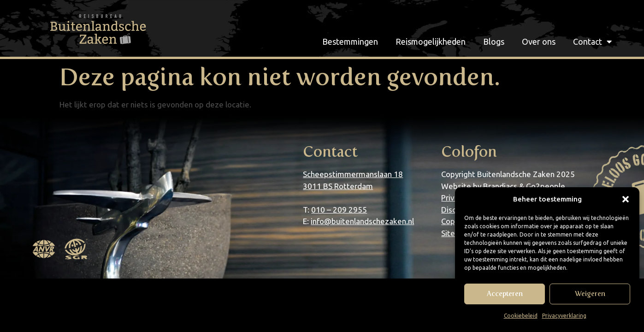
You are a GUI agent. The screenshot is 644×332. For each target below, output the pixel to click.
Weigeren (590, 294)
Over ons (539, 41)
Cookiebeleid (521, 316)
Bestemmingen (350, 41)
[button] (626, 199)
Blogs (494, 41)
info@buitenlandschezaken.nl (362, 221)
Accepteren (505, 294)
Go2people (546, 186)
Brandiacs (500, 186)
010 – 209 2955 (339, 210)
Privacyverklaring (564, 316)
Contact (592, 41)
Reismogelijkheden (431, 41)
